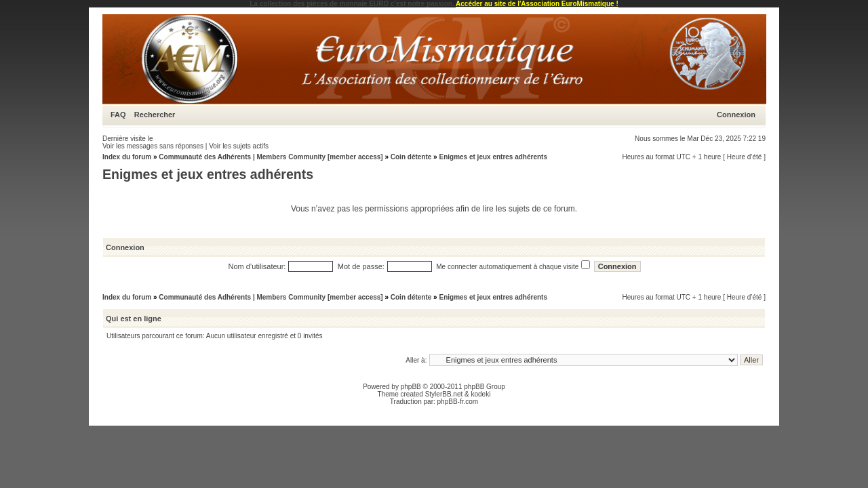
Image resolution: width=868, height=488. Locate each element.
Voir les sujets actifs (239, 146)
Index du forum (127, 157)
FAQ (118, 115)
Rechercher (155, 115)
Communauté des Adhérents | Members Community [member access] (271, 157)
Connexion (736, 115)
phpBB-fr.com (458, 402)
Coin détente (411, 157)
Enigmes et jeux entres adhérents (493, 157)
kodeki (480, 394)
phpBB (411, 387)
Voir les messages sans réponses (153, 146)
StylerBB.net (444, 394)
